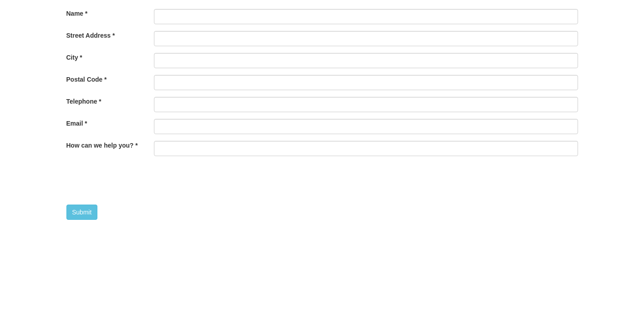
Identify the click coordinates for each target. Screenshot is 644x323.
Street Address (91, 35)
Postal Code (87, 79)
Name (77, 13)
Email (77, 123)
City (74, 57)
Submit (82, 212)
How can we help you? (102, 145)
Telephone (84, 101)
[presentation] (222, 180)
